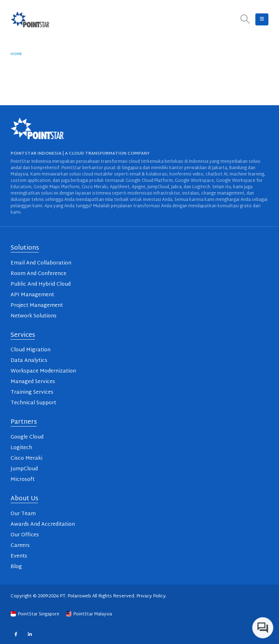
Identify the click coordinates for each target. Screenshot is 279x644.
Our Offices (25, 535)
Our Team (23, 514)
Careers (20, 546)
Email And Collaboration (41, 263)
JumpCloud (24, 469)
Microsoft (23, 480)
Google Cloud (27, 437)
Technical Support (33, 403)
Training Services (32, 392)
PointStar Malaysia (89, 614)
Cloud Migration (31, 350)
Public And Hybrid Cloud (41, 284)
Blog (16, 567)
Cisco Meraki (26, 458)
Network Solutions (34, 316)
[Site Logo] (30, 19)
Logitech (21, 448)
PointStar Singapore (35, 614)
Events (19, 556)
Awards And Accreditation (43, 524)
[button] (245, 20)
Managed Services (33, 382)
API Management (32, 295)
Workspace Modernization (43, 371)
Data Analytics (29, 361)
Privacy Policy (151, 596)
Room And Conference (38, 274)
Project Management (37, 306)
